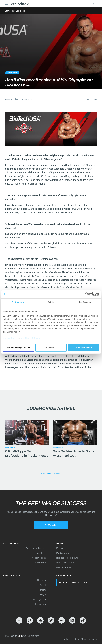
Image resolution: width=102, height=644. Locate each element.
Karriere (42, 590)
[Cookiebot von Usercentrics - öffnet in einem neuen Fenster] (87, 294)
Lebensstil (21, 11)
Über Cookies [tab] (84, 302)
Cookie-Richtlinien (30, 338)
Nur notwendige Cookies (19, 348)
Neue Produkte (39, 558)
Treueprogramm (38, 599)
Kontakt (60, 548)
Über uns (42, 580)
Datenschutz (9, 338)
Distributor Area (64, 567)
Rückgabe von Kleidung (67, 558)
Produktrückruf (63, 553)
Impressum (40, 604)
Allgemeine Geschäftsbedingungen (81, 639)
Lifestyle (42, 595)
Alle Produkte (40, 563)
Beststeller (41, 553)
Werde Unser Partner (66, 563)
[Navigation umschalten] (7, 4)
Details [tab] (51, 302)
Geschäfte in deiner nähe (73, 582)
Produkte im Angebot (36, 548)
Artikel (43, 585)
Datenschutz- (12, 636)
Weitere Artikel (51, 474)
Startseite (9, 11)
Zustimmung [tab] (18, 302)
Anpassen (51, 348)
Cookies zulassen (83, 348)
